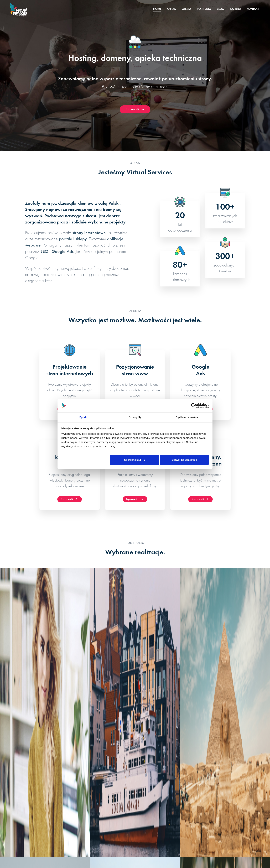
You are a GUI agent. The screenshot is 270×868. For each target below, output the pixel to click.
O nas (172, 9)
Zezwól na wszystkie (184, 460)
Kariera (235, 9)
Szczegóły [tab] (135, 417)
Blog (220, 9)
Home (157, 9)
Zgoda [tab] (83, 417)
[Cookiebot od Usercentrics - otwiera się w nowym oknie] (194, 406)
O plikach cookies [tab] (187, 417)
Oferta (186, 9)
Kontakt (253, 9)
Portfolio (204, 9)
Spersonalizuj (135, 460)
